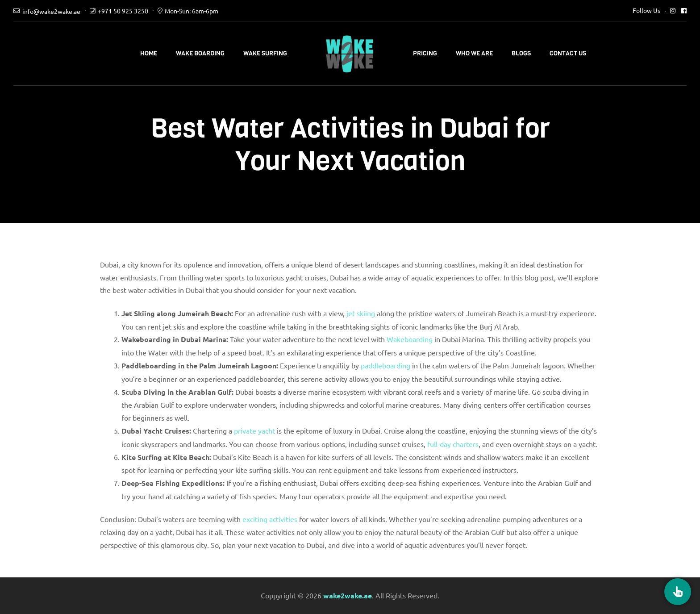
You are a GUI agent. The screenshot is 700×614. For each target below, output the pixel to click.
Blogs (521, 53)
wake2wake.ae (348, 595)
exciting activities (270, 519)
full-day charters (453, 444)
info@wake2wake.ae (51, 11)
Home (149, 53)
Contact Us (568, 53)
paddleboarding (385, 365)
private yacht (254, 430)
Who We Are (474, 53)
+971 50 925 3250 (123, 11)
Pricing (425, 53)
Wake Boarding (200, 53)
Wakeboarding (410, 339)
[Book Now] (678, 592)
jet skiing (361, 313)
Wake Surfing (265, 53)
